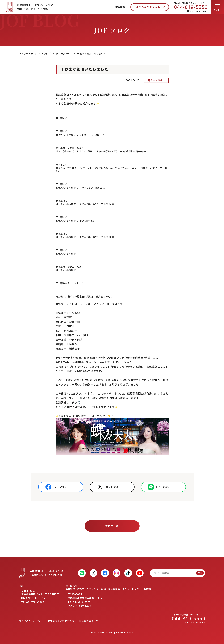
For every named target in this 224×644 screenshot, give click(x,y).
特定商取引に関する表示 (61, 621)
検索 (200, 573)
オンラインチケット (148, 7)
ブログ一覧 (112, 526)
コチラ (73, 403)
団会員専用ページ (89, 621)
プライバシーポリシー (31, 621)
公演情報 (120, 7)
